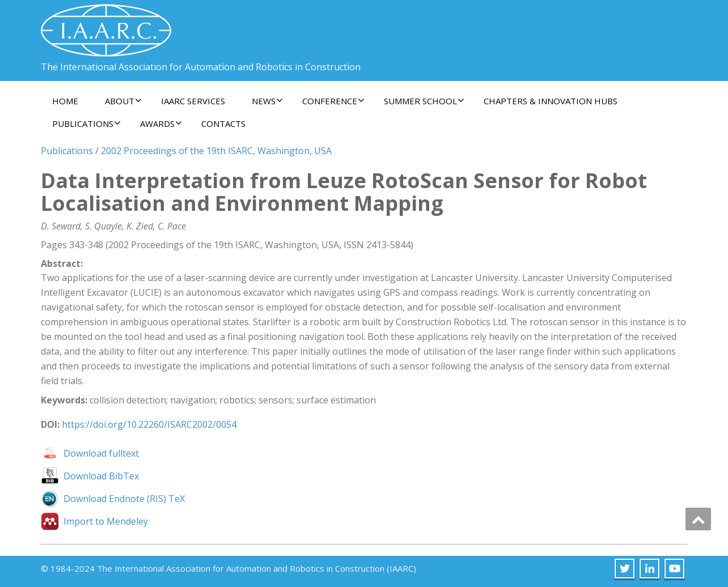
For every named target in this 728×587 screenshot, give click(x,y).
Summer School (424, 101)
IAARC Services (193, 101)
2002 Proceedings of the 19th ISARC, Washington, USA (216, 151)
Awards (161, 124)
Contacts (223, 124)
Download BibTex (101, 476)
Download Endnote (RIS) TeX (124, 499)
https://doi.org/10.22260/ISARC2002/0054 (149, 424)
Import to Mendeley (106, 521)
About (123, 101)
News (267, 101)
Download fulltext (101, 453)
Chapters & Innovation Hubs (551, 101)
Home (65, 101)
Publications (86, 124)
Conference (333, 101)
